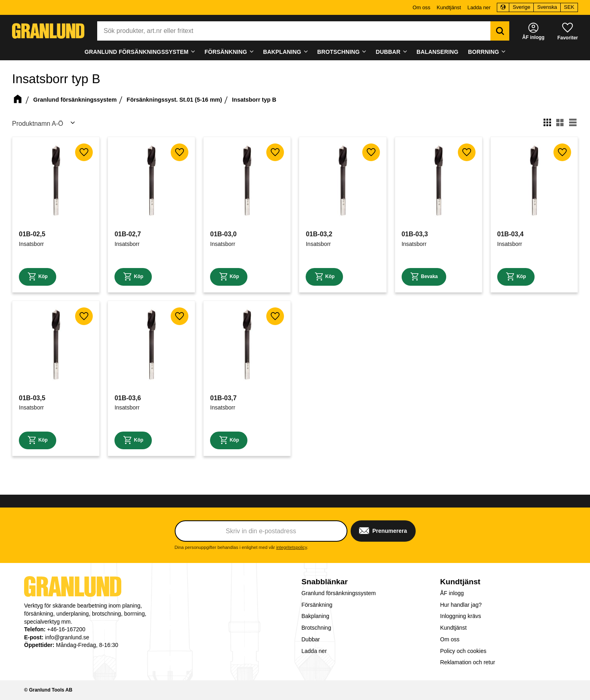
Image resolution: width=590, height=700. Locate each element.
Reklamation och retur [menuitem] (468, 662)
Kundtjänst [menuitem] (449, 7)
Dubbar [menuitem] (388, 52)
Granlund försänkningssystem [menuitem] (136, 52)
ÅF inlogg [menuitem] (452, 593)
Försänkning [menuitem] (226, 52)
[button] (568, 31)
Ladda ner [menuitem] (479, 7)
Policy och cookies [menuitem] (463, 651)
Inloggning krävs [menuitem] (461, 616)
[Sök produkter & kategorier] (294, 31)
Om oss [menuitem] (421, 7)
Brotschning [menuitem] (339, 52)
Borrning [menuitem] (483, 52)
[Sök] (500, 31)
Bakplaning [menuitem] (282, 52)
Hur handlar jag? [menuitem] (461, 605)
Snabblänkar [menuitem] (325, 582)
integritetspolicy (292, 547)
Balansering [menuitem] (437, 52)
